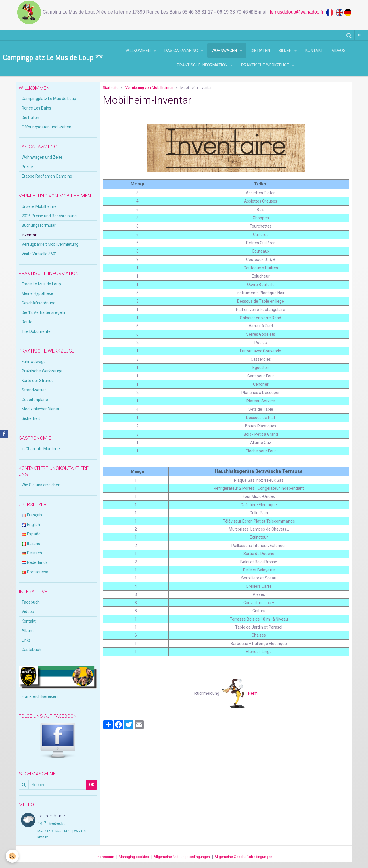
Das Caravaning (182, 51)
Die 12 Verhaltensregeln (43, 312)
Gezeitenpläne (35, 400)
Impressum (105, 857)
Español (31, 534)
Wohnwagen (225, 51)
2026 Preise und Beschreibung (49, 216)
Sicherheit (31, 418)
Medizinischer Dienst (40, 409)
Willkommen (138, 51)
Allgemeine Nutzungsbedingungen (182, 857)
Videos (339, 51)
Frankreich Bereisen (40, 696)
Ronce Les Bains (36, 108)
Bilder (285, 51)
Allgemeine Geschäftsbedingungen (243, 857)
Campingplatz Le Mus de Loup (49, 99)
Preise (27, 167)
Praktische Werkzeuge (266, 65)
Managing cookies (134, 857)
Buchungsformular (39, 225)
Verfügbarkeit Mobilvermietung (50, 244)
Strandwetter (34, 390)
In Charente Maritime (41, 449)
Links (26, 640)
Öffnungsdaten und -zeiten (46, 127)
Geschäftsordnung (39, 303)
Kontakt (314, 51)
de (360, 35)
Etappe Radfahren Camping (47, 176)
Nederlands (35, 562)
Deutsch (32, 553)
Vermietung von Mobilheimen (149, 88)
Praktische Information (203, 65)
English (31, 525)
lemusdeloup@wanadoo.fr (298, 12)
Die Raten (260, 51)
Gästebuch (31, 650)
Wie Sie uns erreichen (41, 485)
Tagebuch (31, 602)
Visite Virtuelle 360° (39, 254)
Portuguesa (35, 572)
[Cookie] (12, 856)
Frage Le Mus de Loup (41, 284)
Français (32, 515)
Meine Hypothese (37, 293)
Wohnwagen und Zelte (42, 157)
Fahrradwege (34, 362)
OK (92, 785)
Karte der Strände (38, 381)
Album (28, 631)
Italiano (31, 544)
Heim (240, 693)
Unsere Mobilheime (39, 206)
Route (27, 322)
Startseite (111, 88)
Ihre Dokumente (36, 331)
